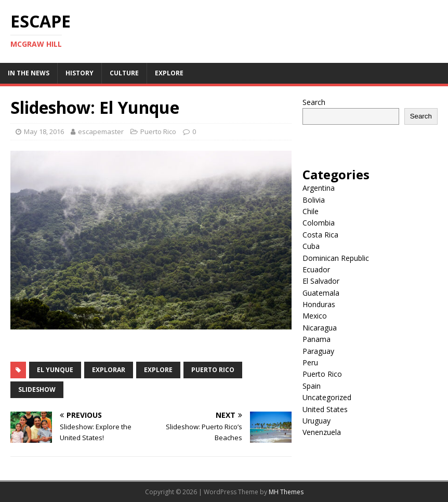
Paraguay (318, 351)
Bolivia (314, 200)
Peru (310, 362)
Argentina (319, 188)
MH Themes (286, 492)
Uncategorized (327, 397)
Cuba (311, 246)
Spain (312, 386)
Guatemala (321, 293)
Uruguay (317, 421)
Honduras (319, 304)
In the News (29, 73)
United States (325, 409)
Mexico (315, 316)
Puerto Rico (158, 131)
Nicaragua (320, 328)
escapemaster (101, 131)
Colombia (319, 223)
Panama (317, 339)
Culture (124, 73)
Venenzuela (322, 432)
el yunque (55, 370)
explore (158, 370)
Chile (311, 211)
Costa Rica (320, 235)
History (80, 73)
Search (314, 102)
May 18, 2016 (44, 131)
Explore (169, 73)
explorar (109, 370)
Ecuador (316, 269)
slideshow (37, 389)
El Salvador (321, 281)
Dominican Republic (336, 258)
